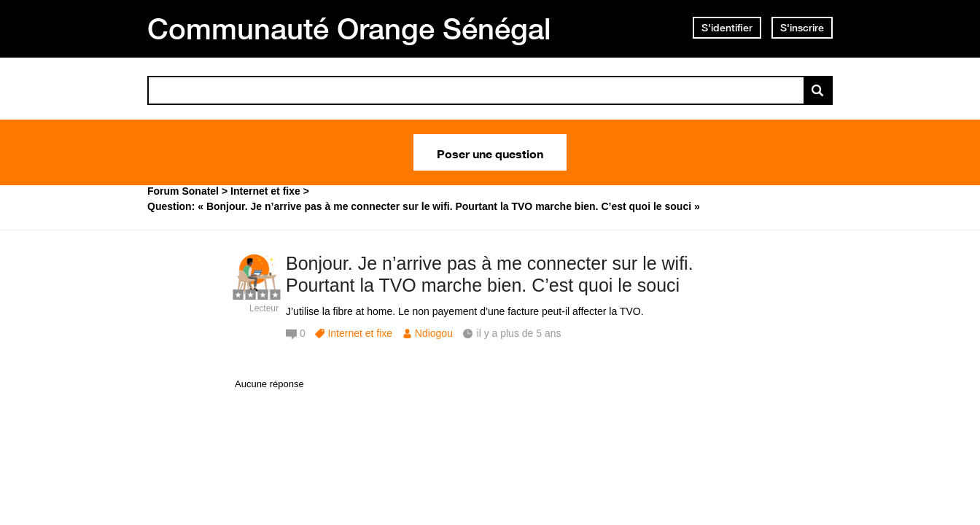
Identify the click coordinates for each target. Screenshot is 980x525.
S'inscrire (802, 28)
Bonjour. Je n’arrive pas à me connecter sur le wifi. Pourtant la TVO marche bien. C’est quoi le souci (490, 275)
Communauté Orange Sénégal (349, 28)
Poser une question (490, 152)
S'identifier (727, 28)
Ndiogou (434, 333)
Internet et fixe (360, 333)
